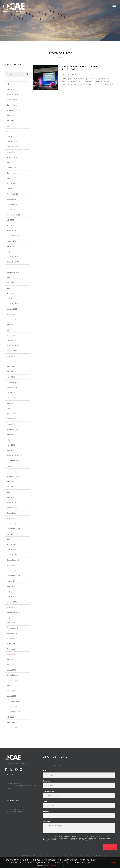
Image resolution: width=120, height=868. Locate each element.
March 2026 (11, 89)
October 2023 (12, 173)
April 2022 (11, 225)
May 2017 (11, 408)
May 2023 (11, 178)
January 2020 (12, 309)
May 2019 (11, 330)
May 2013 (11, 591)
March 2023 (11, 189)
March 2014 (11, 550)
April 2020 (11, 293)
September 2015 (13, 476)
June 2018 (11, 372)
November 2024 (13, 152)
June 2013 (11, 586)
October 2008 (12, 706)
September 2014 (13, 529)
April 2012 (11, 623)
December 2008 (13, 701)
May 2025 (11, 126)
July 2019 (10, 325)
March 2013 (11, 597)
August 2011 (12, 644)
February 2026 (13, 95)
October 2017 (12, 398)
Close (112, 863)
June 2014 (11, 534)
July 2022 (10, 220)
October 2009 (12, 680)
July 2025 (10, 115)
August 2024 (12, 157)
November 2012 (13, 607)
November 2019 (13, 314)
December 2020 (13, 262)
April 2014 (11, 544)
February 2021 (13, 257)
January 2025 (12, 142)
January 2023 (12, 199)
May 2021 (11, 251)
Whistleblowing (71, 856)
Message (46, 822)
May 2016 (11, 440)
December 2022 (13, 204)
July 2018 (10, 366)
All (8, 84)
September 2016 (13, 429)
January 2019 (12, 351)
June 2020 (11, 283)
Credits (109, 856)
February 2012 (13, 628)
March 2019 (11, 340)
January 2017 (12, 419)
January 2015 (12, 508)
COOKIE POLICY (57, 865)
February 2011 (13, 649)
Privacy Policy (86, 856)
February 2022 (13, 231)
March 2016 (11, 450)
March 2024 (11, 168)
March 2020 (11, 298)
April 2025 (11, 131)
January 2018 (12, 387)
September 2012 (13, 612)
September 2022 (13, 215)
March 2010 (11, 670)
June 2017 (11, 403)
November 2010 (13, 654)
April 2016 (11, 445)
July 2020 (10, 278)
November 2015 (13, 466)
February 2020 (13, 304)
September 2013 (13, 576)
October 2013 (12, 571)
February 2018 (13, 382)
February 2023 (13, 194)
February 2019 (13, 346)
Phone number (49, 791)
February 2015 (13, 502)
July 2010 (10, 659)
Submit (110, 847)
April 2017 (11, 414)
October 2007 (12, 727)
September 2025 (13, 110)
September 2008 (13, 712)
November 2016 (13, 424)
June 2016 (11, 435)
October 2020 (12, 267)
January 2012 (12, 633)
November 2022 (13, 210)
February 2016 (13, 455)
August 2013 (12, 581)
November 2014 (13, 518)
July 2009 (10, 686)
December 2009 (13, 675)
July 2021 (10, 246)
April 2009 (11, 691)
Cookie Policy (99, 856)
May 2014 (11, 539)
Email (45, 801)
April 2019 (11, 335)
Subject (46, 811)
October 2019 (12, 319)
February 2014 (13, 555)
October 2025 (12, 105)
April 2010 (11, 665)
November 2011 (13, 638)
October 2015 (12, 471)
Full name (47, 771)
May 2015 (11, 492)
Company (46, 781)
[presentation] (61, 849)
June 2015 (11, 487)
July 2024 (10, 162)
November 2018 (13, 356)
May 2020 (11, 288)
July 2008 (10, 717)
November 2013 (13, 565)
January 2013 (12, 602)
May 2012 (11, 618)
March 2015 (11, 497)
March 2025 (11, 136)
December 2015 (13, 461)
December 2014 (13, 513)
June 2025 (11, 121)
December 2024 (13, 147)
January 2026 (12, 100)
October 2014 (12, 523)
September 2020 (13, 272)
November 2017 (13, 393)
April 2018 (11, 377)
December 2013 (13, 560)
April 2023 (11, 183)
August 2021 (12, 241)
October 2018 (12, 361)
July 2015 (10, 482)
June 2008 (11, 722)
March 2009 (11, 696)
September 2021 (13, 236)
